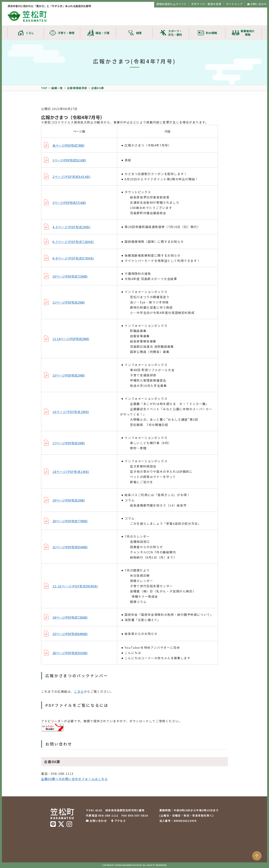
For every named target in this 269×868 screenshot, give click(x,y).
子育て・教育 (66, 33)
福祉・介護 (102, 33)
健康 (139, 33)
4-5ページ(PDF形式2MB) (72, 227)
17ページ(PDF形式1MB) (69, 443)
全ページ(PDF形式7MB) (68, 145)
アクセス (120, 821)
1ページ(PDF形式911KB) (69, 160)
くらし (30, 33)
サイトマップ (234, 4)
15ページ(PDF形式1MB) (69, 375)
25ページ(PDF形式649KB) (70, 634)
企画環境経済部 (77, 88)
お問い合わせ (259, 4)
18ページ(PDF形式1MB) (71, 472)
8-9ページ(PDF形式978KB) (73, 258)
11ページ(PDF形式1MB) (69, 302)
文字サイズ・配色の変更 (206, 4)
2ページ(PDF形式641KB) (72, 177)
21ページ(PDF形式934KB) (70, 547)
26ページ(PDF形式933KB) (70, 653)
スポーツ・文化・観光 (175, 33)
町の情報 (211, 33)
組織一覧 (57, 88)
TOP (44, 88)
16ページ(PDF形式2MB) (71, 412)
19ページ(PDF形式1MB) (69, 500)
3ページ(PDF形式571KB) (69, 203)
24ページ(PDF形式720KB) (70, 617)
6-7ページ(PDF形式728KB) (73, 242)
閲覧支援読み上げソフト (171, 4)
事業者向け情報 (248, 33)
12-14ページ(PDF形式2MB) (71, 339)
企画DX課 (98, 88)
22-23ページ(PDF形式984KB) (75, 586)
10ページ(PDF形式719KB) (70, 276)
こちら (79, 691)
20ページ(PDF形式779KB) (70, 521)
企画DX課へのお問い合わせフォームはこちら (75, 779)
